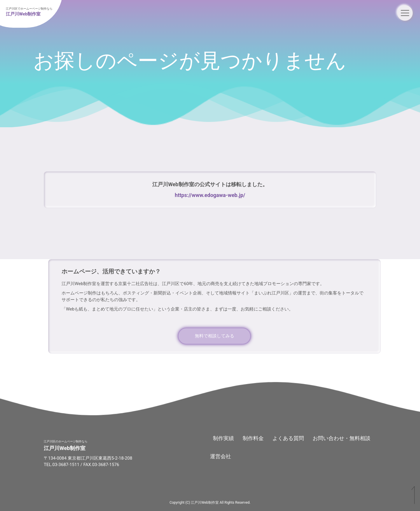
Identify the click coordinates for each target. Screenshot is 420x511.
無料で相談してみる (215, 336)
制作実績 (223, 438)
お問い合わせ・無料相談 (342, 438)
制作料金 (253, 438)
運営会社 (220, 456)
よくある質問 (288, 438)
